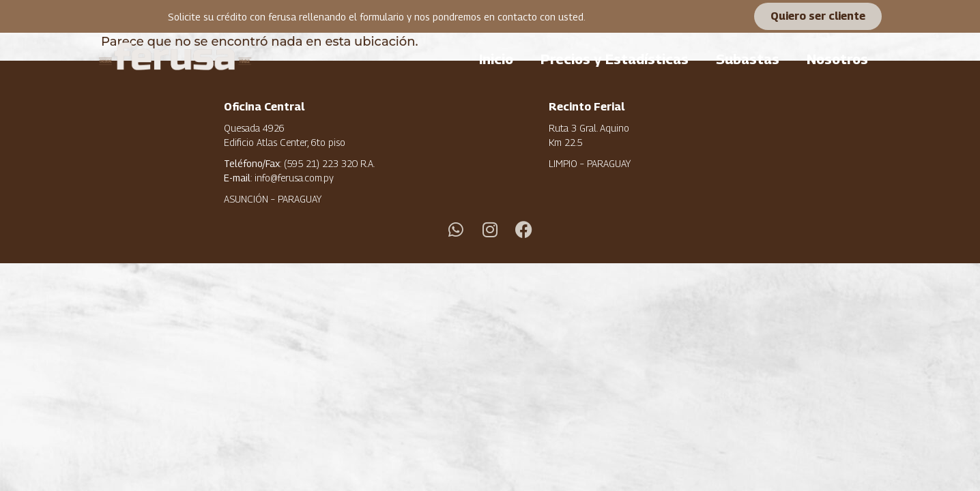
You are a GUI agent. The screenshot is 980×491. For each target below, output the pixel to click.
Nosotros (837, 59)
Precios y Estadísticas (615, 59)
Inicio (496, 59)
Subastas (748, 59)
